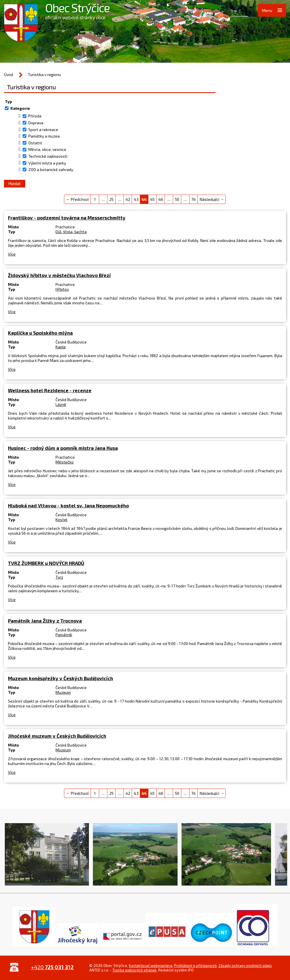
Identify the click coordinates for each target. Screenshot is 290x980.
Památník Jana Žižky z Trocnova (45, 621)
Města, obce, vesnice (47, 150)
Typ (8, 101)
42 (128, 199)
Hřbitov (62, 289)
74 (193, 199)
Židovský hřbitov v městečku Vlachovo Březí (59, 275)
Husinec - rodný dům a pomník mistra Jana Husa (63, 448)
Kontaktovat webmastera (151, 966)
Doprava (36, 123)
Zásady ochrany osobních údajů (245, 966)
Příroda (35, 116)
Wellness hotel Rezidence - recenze (50, 390)
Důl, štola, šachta (71, 232)
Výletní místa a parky (47, 163)
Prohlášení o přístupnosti (195, 966)
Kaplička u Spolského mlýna (40, 333)
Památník (64, 635)
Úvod (8, 74)
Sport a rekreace (43, 129)
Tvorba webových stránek (135, 970)
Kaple (61, 347)
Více (12, 254)
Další (280, 856)
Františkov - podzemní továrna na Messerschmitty (67, 218)
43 (136, 199)
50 (177, 199)
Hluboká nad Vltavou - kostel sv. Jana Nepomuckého (68, 505)
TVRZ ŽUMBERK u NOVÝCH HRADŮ (46, 563)
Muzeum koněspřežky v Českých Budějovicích (60, 678)
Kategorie (20, 108)
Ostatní (35, 143)
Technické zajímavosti (48, 156)
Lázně (61, 404)
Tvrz (59, 577)
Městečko (65, 462)
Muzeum (63, 692)
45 (152, 199)
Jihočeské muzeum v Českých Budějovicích (57, 736)
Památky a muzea (44, 136)
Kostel (61, 519)
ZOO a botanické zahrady (51, 169)
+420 (52, 967)
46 (161, 199)
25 (111, 199)
